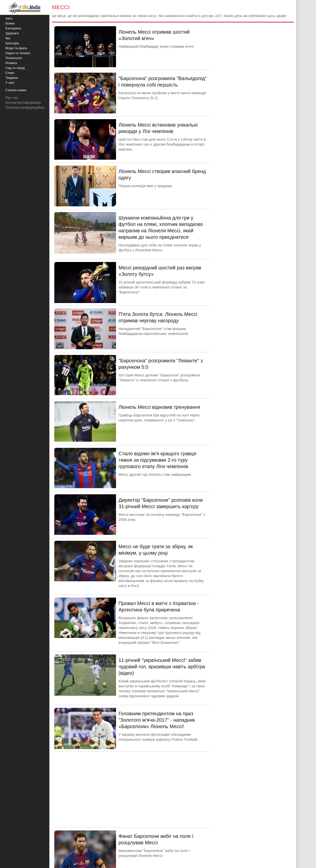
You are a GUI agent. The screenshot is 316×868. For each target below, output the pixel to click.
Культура (12, 43)
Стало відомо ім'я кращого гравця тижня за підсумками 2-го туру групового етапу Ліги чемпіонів (157, 460)
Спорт (10, 73)
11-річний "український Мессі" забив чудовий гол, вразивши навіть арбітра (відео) (162, 667)
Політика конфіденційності (27, 108)
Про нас (12, 98)
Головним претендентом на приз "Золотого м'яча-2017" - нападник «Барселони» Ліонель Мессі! (157, 720)
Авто (9, 18)
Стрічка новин (16, 90)
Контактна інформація (23, 103)
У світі (10, 83)
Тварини (12, 78)
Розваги (11, 63)
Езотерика (13, 28)
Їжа (8, 38)
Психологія (14, 58)
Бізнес (10, 23)
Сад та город (15, 68)
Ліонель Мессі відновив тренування (159, 407)
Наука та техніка (18, 53)
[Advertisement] (132, 789)
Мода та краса (16, 48)
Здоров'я (12, 33)
